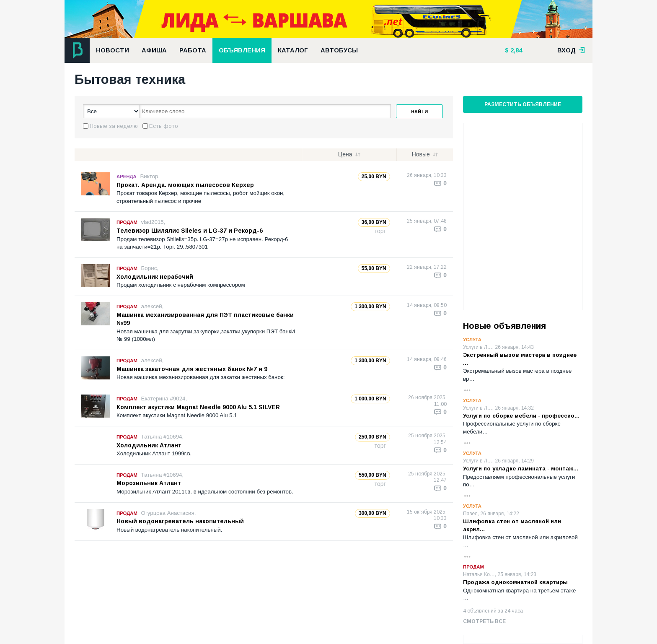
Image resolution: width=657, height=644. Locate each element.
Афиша (154, 50)
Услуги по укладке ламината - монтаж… (521, 469)
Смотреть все (484, 621)
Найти (419, 112)
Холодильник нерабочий (155, 277)
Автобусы (339, 50)
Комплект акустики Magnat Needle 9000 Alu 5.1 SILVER (198, 407)
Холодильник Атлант (149, 445)
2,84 (515, 50)
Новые (421, 154)
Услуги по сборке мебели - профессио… (521, 416)
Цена (345, 154)
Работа (193, 50)
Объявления (242, 50)
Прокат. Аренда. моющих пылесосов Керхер (185, 185)
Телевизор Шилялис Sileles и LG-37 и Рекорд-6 (190, 231)
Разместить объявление (523, 104)
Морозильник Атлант (149, 483)
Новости (113, 50)
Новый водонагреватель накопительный (180, 521)
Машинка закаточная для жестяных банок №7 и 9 (192, 369)
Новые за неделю (114, 126)
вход (571, 50)
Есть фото (164, 126)
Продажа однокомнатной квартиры (515, 582)
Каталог (293, 50)
